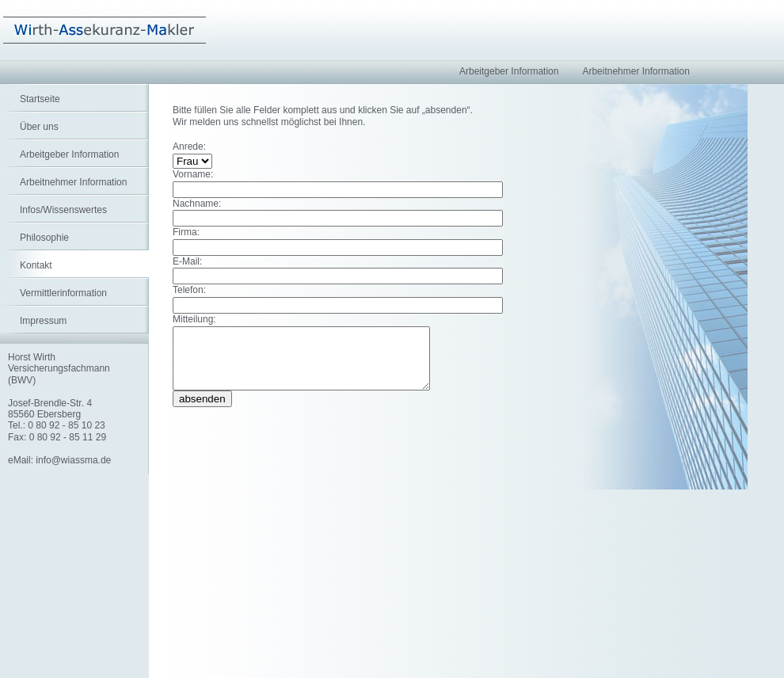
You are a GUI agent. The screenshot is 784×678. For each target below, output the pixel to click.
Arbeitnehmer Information (73, 182)
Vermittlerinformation (63, 293)
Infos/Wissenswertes (63, 210)
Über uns (39, 127)
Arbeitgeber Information (69, 154)
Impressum (43, 321)
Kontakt (36, 265)
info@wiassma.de (73, 460)
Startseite (40, 99)
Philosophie (44, 238)
